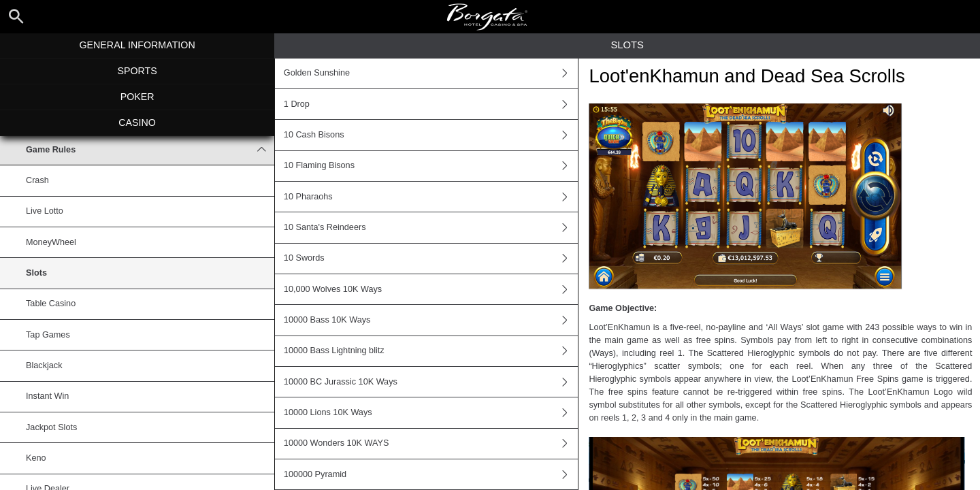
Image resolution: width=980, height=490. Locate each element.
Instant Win (47, 396)
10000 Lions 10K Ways (431, 412)
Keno (36, 458)
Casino (137, 122)
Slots (36, 273)
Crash (37, 180)
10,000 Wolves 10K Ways (431, 289)
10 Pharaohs (431, 197)
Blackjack (44, 365)
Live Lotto (45, 211)
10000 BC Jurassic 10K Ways (431, 382)
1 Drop (431, 104)
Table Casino (51, 304)
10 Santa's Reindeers (431, 227)
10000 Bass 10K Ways (431, 320)
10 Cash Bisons (431, 135)
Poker (137, 97)
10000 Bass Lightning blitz (431, 351)
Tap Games (48, 335)
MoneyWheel (51, 242)
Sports (137, 71)
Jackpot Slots (51, 427)
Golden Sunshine (431, 73)
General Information (137, 45)
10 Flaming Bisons (431, 166)
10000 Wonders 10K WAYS (431, 444)
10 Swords (431, 259)
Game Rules (150, 150)
